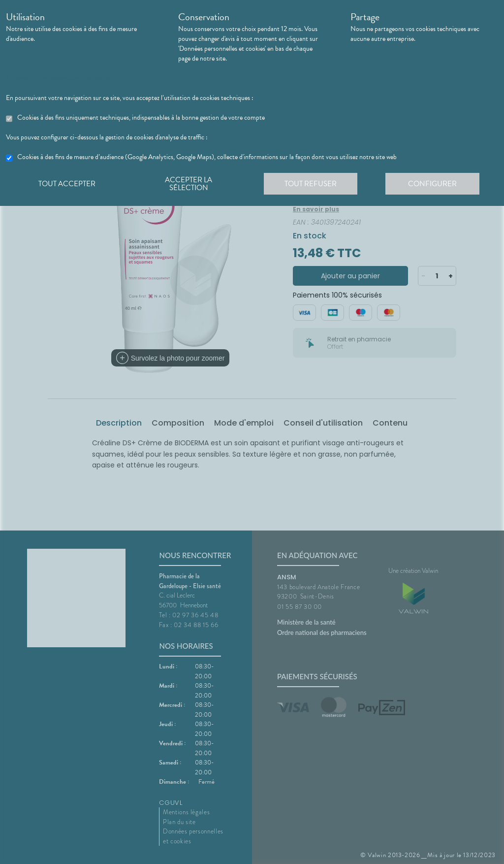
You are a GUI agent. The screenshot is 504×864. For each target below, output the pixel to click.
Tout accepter (67, 184)
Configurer (437, 184)
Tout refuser (314, 184)
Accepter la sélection (191, 184)
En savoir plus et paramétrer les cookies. (59, 78)
